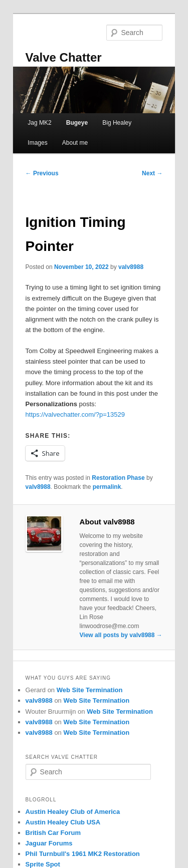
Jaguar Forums (49, 843)
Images (37, 143)
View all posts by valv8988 (121, 635)
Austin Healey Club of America (73, 812)
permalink (107, 487)
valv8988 (131, 267)
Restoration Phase (118, 478)
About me (75, 143)
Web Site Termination (90, 690)
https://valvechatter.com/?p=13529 (75, 414)
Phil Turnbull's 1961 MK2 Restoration (83, 854)
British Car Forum (53, 833)
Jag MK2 (39, 123)
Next (152, 173)
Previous (42, 173)
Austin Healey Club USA (63, 822)
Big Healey (117, 123)
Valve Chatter (64, 57)
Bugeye (77, 123)
